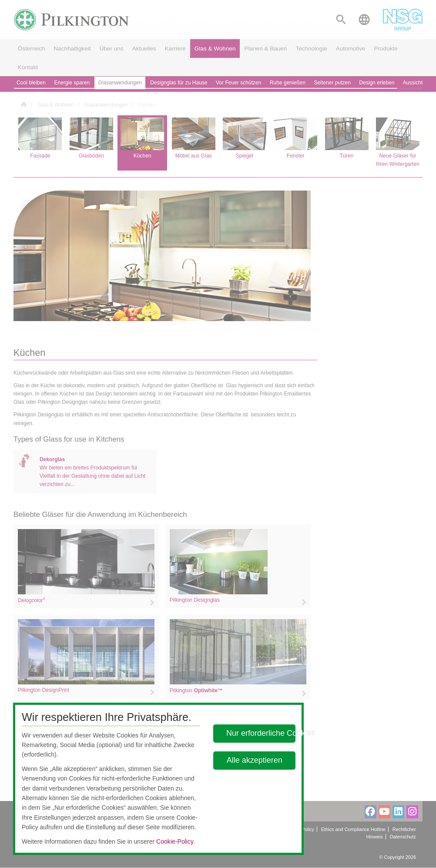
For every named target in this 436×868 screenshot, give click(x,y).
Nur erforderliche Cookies (261, 733)
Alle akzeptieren (254, 760)
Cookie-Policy (175, 841)
